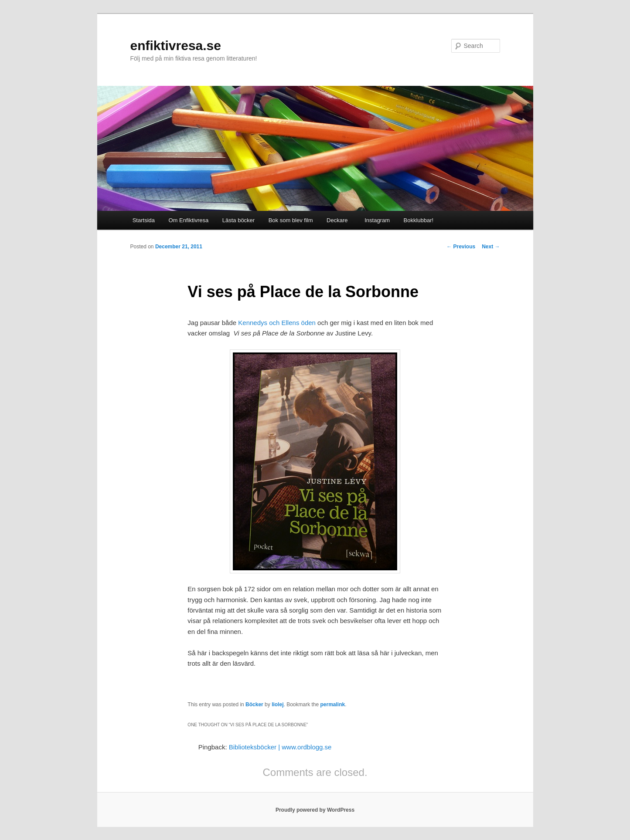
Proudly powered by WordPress (315, 810)
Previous (461, 247)
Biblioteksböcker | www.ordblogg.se (280, 747)
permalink (333, 705)
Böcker (254, 705)
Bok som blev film (291, 220)
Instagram (376, 220)
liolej (278, 705)
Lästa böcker (238, 220)
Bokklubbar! (419, 220)
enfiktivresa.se (176, 46)
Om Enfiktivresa (189, 220)
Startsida (144, 220)
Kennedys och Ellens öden (276, 323)
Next (491, 247)
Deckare (337, 220)
